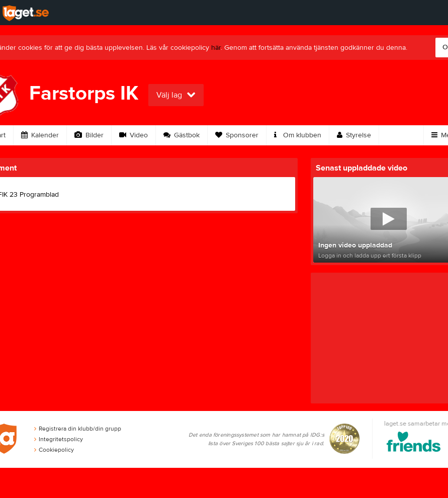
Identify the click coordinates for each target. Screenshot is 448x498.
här (216, 48)
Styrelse (354, 135)
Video (133, 135)
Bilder (89, 135)
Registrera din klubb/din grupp (78, 429)
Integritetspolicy (59, 439)
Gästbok (182, 135)
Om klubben (298, 135)
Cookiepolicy (54, 450)
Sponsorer (237, 135)
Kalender (40, 135)
